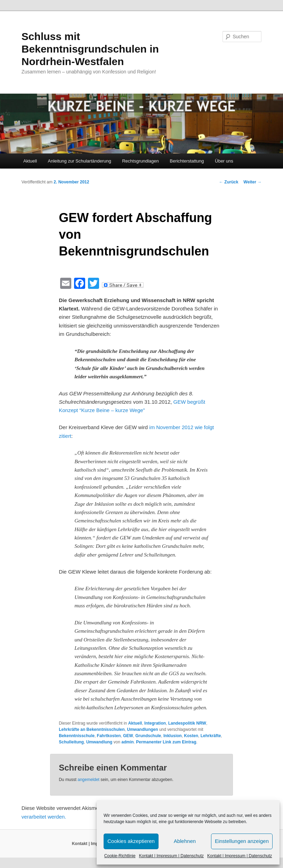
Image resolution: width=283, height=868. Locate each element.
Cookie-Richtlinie (120, 856)
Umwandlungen (142, 729)
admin (127, 742)
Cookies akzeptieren (131, 841)
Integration (155, 723)
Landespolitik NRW (187, 723)
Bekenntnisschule (77, 736)
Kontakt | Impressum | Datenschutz (171, 856)
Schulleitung (71, 742)
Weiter (252, 182)
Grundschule (148, 736)
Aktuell (30, 161)
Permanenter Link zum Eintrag (166, 742)
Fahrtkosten (109, 736)
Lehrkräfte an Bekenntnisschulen (92, 729)
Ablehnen (185, 841)
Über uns (224, 161)
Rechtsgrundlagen (140, 161)
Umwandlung (99, 742)
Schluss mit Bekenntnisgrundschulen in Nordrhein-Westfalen (90, 49)
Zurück (229, 182)
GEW (128, 736)
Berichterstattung (187, 161)
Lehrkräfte (211, 736)
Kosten (191, 736)
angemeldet (88, 780)
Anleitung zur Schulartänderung (80, 161)
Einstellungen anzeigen (242, 841)
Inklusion (173, 736)
